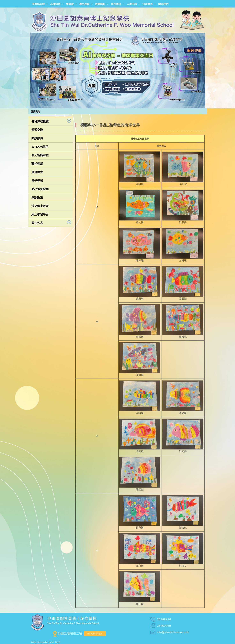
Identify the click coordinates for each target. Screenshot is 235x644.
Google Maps (95, 634)
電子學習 (37, 181)
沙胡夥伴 (148, 4)
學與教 (70, 4)
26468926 (160, 619)
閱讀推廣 (37, 138)
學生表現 (84, 4)
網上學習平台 (40, 214)
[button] (18, 71)
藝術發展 (37, 164)
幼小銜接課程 (40, 189)
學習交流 (37, 130)
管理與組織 (38, 4)
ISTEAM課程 (40, 147)
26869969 (160, 626)
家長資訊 (116, 4)
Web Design (38, 642)
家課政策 (37, 198)
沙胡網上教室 (40, 206)
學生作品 (37, 223)
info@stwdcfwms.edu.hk (169, 632)
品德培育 (55, 4)
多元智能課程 (40, 155)
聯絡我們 (163, 4)
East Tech (54, 642)
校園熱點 (100, 4)
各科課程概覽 (40, 121)
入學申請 (132, 4)
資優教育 (37, 172)
